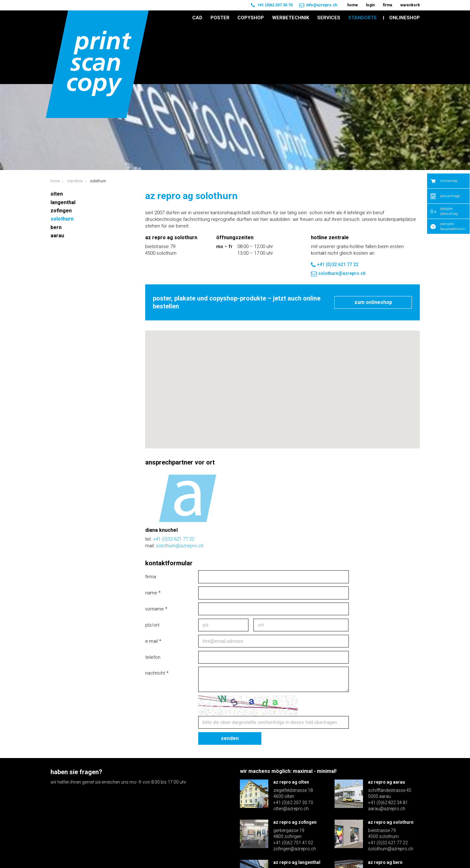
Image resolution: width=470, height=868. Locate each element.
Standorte (75, 122)
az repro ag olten (291, 723)
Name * (153, 534)
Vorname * (156, 550)
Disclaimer (360, 852)
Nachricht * (157, 615)
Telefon (153, 598)
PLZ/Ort (152, 566)
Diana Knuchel (161, 471)
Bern (56, 169)
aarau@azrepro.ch (387, 750)
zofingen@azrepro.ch (295, 790)
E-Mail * (153, 582)
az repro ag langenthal (297, 804)
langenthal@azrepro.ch (296, 830)
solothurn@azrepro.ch (338, 215)
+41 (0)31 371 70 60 (388, 824)
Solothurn (62, 160)
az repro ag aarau (387, 723)
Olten (57, 135)
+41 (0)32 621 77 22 (335, 206)
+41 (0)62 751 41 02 (293, 784)
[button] (283, 325)
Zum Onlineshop (373, 244)
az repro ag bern (385, 804)
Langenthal (63, 144)
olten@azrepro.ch (291, 750)
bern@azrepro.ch (385, 830)
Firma (151, 518)
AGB (416, 852)
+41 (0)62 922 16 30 (293, 824)
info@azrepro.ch (322, 5)
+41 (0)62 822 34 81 (388, 744)
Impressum (392, 852)
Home (55, 122)
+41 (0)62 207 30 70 (275, 5)
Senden (230, 680)
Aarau (57, 177)
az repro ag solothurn (391, 763)
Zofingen (61, 152)
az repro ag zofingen (295, 763)
